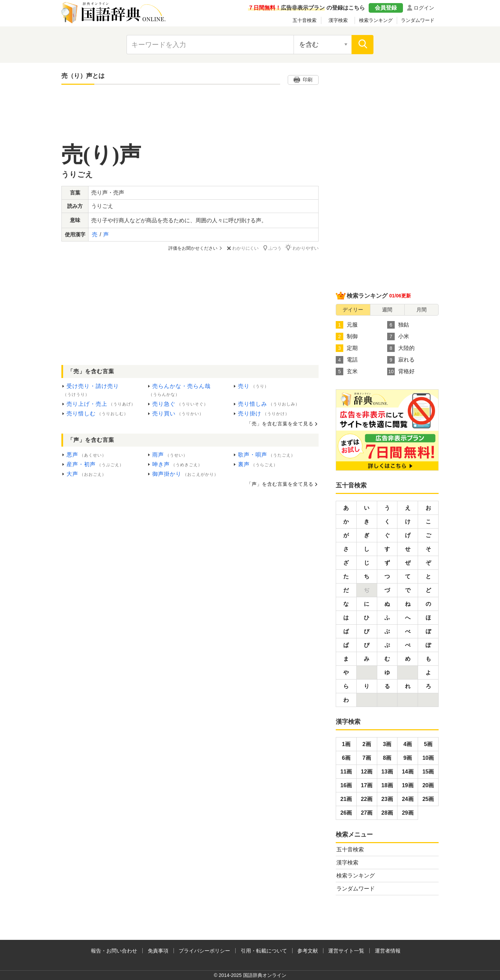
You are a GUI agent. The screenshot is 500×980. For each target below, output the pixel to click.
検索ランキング (376, 20)
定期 (347, 348)
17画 (367, 785)
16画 (346, 785)
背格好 (401, 371)
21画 (346, 799)
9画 (408, 758)
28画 (387, 813)
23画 (387, 799)
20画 (428, 785)
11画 (346, 772)
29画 (408, 813)
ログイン (424, 8)
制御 (347, 336)
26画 (346, 813)
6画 (346, 758)
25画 (428, 799)
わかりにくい (242, 248)
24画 (408, 799)
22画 (367, 799)
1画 (346, 744)
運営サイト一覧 (346, 951)
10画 (428, 758)
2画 (367, 744)
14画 (408, 772)
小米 (398, 336)
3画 (387, 744)
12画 (367, 772)
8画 (387, 758)
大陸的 (401, 348)
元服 (347, 325)
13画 (387, 772)
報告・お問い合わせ (114, 951)
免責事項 (158, 951)
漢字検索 (338, 20)
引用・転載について (264, 951)
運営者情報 (388, 951)
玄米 (347, 371)
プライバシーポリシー (204, 951)
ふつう (272, 248)
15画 (428, 772)
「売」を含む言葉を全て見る (280, 424)
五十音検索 (305, 20)
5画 (428, 744)
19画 (408, 785)
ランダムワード (418, 20)
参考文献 (308, 951)
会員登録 (386, 8)
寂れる (401, 360)
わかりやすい (302, 248)
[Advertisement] (190, 119)
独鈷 (398, 325)
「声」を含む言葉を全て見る (280, 484)
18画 (387, 785)
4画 (408, 744)
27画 (367, 813)
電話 (347, 360)
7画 (367, 758)
